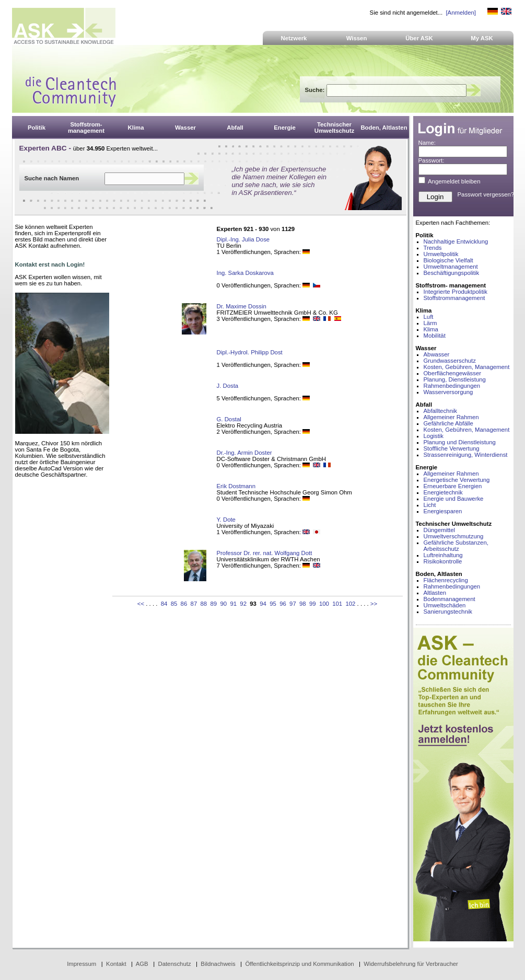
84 (164, 604)
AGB (142, 964)
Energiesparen (443, 511)
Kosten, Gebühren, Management (467, 367)
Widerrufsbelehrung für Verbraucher (411, 964)
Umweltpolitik (441, 254)
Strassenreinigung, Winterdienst (466, 455)
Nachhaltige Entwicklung (456, 241)
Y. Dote (226, 520)
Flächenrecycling (446, 580)
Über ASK (419, 38)
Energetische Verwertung (457, 480)
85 (174, 604)
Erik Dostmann (236, 486)
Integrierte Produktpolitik (456, 292)
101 (337, 604)
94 (263, 604)
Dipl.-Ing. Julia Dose (243, 239)
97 (293, 604)
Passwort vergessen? (486, 194)
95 (273, 604)
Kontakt (116, 964)
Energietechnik (443, 492)
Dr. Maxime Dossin (242, 306)
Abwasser (437, 354)
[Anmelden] (460, 13)
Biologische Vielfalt (448, 260)
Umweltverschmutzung (454, 536)
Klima (431, 329)
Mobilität (435, 336)
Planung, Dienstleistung (455, 379)
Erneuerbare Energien (453, 486)
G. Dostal (229, 419)
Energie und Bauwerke (454, 499)
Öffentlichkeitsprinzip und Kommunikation (299, 964)
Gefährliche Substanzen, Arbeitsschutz (456, 546)
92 (243, 604)
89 (213, 604)
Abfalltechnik (440, 411)
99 (313, 604)
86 (184, 604)
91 (233, 604)
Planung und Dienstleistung (460, 442)
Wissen (357, 38)
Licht (430, 505)
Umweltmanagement (451, 267)
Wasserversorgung (448, 392)
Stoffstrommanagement (454, 298)
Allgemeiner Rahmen (451, 417)
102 (350, 604)
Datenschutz (174, 964)
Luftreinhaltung (443, 555)
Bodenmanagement (450, 599)
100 (324, 604)
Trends (433, 248)
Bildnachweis (218, 964)
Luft (429, 317)
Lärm (430, 323)
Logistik (434, 436)
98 (303, 604)
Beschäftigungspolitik (452, 273)
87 (194, 604)
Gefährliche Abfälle (448, 423)
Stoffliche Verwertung (452, 448)
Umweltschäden (445, 605)
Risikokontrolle (443, 561)
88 (204, 604)
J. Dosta (228, 386)
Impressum (81, 964)
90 (223, 604)
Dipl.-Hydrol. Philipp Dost (250, 352)
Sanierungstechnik (448, 612)
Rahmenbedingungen (452, 386)
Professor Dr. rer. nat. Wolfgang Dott (265, 553)
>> (374, 604)
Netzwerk (294, 38)
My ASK (482, 38)
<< (141, 604)
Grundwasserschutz (450, 361)
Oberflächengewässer (453, 373)
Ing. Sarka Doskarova (245, 273)
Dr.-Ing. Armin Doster (244, 453)
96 (283, 604)
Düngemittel (440, 530)
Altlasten (435, 593)
